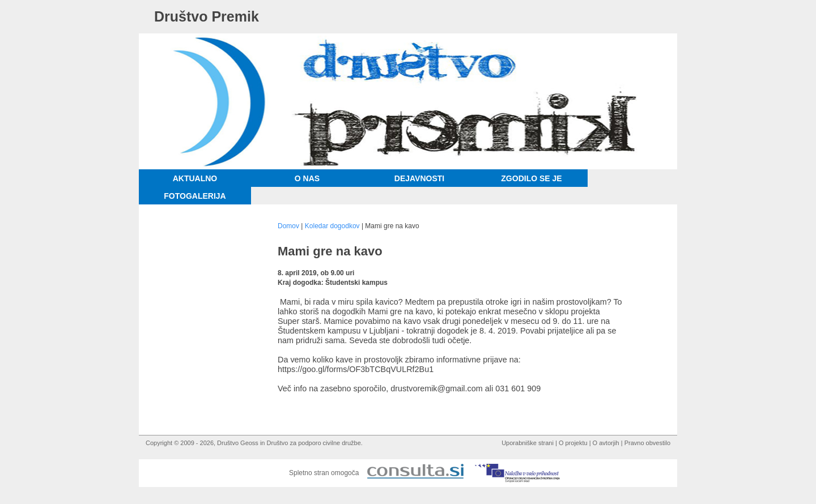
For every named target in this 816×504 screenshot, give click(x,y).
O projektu (573, 443)
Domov (288, 226)
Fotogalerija (195, 196)
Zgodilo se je (531, 178)
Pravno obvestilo (647, 443)
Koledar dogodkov (332, 226)
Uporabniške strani (528, 443)
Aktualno (195, 178)
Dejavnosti (419, 178)
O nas (307, 178)
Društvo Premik (207, 16)
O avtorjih (606, 443)
